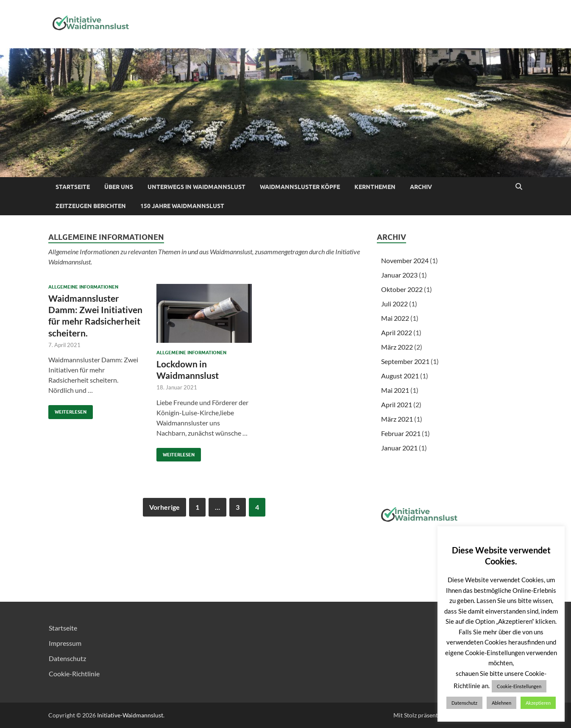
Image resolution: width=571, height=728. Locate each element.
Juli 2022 (394, 304)
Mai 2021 (395, 390)
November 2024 (405, 260)
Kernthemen (375, 187)
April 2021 (397, 404)
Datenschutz (67, 658)
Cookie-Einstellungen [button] (519, 686)
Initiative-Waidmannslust (130, 715)
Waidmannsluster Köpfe (300, 187)
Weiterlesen (67, 410)
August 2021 (400, 376)
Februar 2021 (401, 433)
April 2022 (397, 332)
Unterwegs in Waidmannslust (196, 187)
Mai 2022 (395, 318)
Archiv (421, 187)
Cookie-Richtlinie (74, 674)
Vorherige (164, 507)
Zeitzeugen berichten (91, 206)
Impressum (65, 643)
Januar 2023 (399, 275)
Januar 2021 (399, 448)
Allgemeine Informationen (83, 287)
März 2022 (397, 347)
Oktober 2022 (402, 289)
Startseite (73, 187)
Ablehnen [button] (501, 703)
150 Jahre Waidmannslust (182, 206)
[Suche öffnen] (519, 187)
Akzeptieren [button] (538, 703)
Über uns (119, 187)
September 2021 (405, 361)
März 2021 (397, 419)
